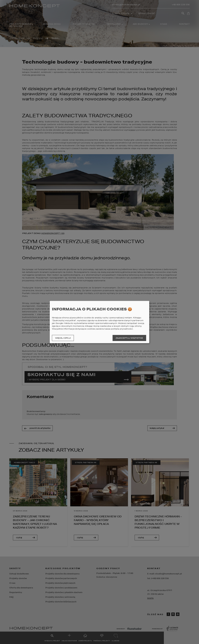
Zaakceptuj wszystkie (129, 338)
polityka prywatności (122, 329)
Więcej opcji (63, 338)
